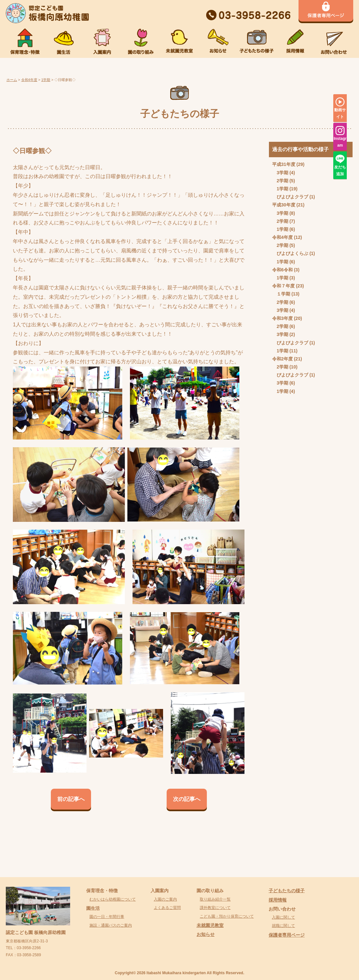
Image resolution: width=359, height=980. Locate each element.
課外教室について (215, 908)
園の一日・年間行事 (107, 917)
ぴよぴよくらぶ (292, 253)
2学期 (282, 181)
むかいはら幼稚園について (113, 899)
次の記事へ (187, 799)
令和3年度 (282, 318)
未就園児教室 (210, 925)
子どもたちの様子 (287, 891)
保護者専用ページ (287, 935)
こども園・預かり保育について (227, 916)
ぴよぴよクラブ (292, 197)
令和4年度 (282, 237)
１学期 (283, 294)
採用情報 (278, 900)
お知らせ (206, 934)
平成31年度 (284, 164)
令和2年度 (282, 359)
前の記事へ (71, 799)
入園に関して (283, 917)
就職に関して (283, 926)
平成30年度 (284, 205)
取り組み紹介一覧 (215, 899)
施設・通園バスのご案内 (111, 925)
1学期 (282, 189)
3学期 (282, 173)
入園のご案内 (165, 899)
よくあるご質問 (167, 908)
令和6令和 (282, 270)
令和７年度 (283, 286)
